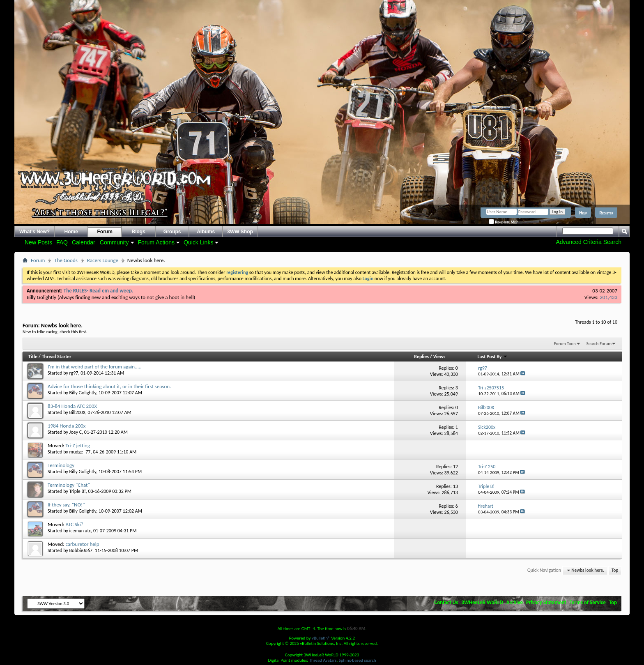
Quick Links (198, 242)
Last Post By (493, 357)
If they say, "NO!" (66, 505)
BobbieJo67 (81, 550)
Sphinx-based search (358, 660)
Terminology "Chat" (69, 485)
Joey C (76, 432)
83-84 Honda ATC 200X (72, 406)
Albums (206, 232)
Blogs (139, 232)
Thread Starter (57, 357)
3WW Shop (240, 232)
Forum (105, 232)
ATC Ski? (74, 524)
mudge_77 (80, 452)
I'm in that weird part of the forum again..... (95, 367)
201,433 (608, 297)
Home (71, 232)
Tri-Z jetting (78, 445)
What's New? (34, 232)
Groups (172, 232)
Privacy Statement (546, 602)
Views (439, 357)
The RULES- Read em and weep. (99, 291)
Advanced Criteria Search (589, 242)
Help (583, 213)
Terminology (61, 465)
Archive (515, 602)
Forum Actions (156, 242)
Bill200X (77, 412)
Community (114, 242)
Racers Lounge (103, 260)
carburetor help (82, 544)
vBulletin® (321, 638)
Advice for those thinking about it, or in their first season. (109, 386)
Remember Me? (503, 222)
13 (455, 486)
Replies (421, 357)
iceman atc (80, 531)
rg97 (74, 373)
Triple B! (78, 491)
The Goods (66, 260)
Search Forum (599, 344)
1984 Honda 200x (67, 426)
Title (33, 357)
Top (615, 570)
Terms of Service (588, 602)
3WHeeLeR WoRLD (482, 602)
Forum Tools (565, 344)
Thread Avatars (323, 660)
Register (606, 213)
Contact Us (446, 602)
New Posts (38, 242)
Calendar (84, 242)
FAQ (62, 242)
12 (455, 467)
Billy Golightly (41, 297)
